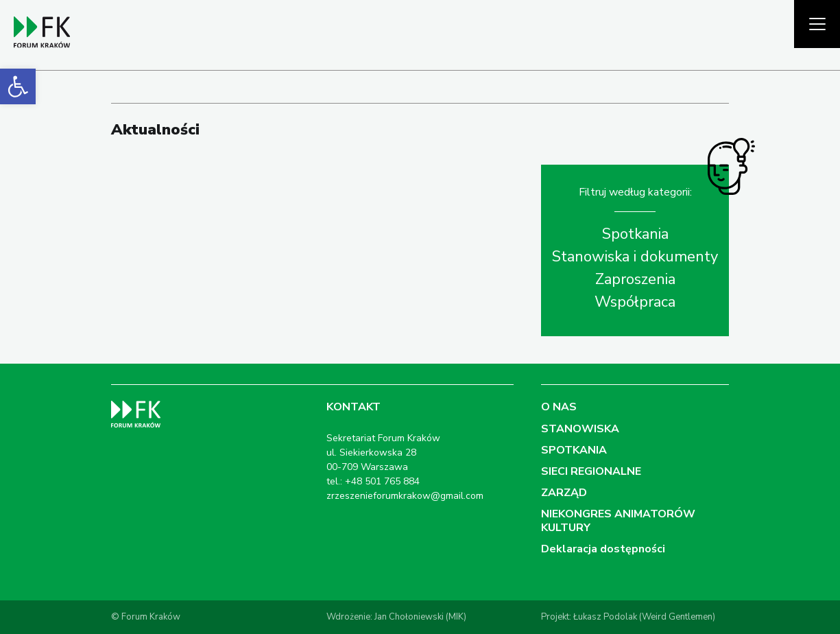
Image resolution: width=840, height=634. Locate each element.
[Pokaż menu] (817, 24)
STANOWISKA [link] (580, 429)
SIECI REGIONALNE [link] (591, 471)
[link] (18, 86)
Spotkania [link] (635, 234)
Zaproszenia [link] (635, 279)
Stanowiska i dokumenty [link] (635, 257)
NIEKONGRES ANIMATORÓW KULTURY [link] (618, 520)
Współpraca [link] (635, 302)
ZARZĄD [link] (564, 493)
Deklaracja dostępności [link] (603, 549)
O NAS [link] (559, 407)
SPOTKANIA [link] (574, 450)
